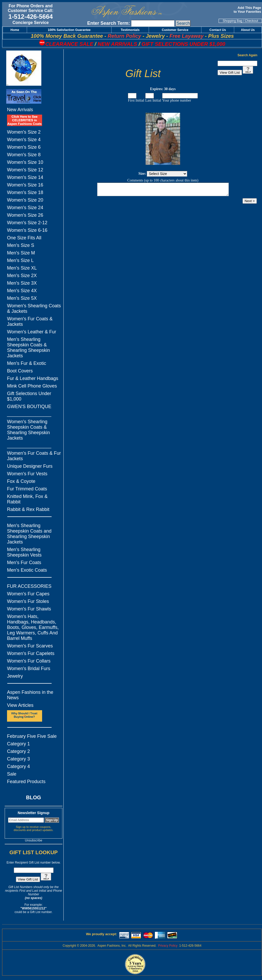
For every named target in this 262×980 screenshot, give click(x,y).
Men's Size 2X (22, 276)
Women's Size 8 (24, 155)
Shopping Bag (232, 21)
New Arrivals (20, 110)
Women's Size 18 (25, 192)
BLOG (34, 797)
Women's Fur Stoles (28, 601)
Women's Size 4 (24, 140)
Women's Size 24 (25, 208)
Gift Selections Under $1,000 (29, 396)
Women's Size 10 (25, 162)
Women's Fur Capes (28, 594)
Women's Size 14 (25, 177)
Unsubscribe (34, 840)
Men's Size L (20, 260)
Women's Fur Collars (29, 661)
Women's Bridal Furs (29, 669)
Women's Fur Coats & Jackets (30, 322)
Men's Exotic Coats (27, 570)
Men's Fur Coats (24, 563)
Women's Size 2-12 (27, 223)
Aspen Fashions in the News (30, 695)
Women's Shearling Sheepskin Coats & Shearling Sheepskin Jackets (28, 430)
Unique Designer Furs (30, 466)
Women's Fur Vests (27, 474)
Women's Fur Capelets (31, 653)
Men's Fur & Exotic (27, 363)
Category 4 (18, 766)
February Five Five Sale (32, 736)
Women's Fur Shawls (29, 609)
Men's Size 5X (22, 298)
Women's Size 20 (25, 200)
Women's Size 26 (25, 215)
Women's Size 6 (24, 147)
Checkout (251, 21)
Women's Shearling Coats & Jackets (34, 308)
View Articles (20, 705)
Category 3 (18, 759)
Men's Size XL (22, 268)
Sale (12, 774)
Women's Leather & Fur (32, 332)
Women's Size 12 (25, 170)
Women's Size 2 (24, 132)
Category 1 (18, 744)
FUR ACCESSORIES (29, 586)
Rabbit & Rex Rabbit (28, 509)
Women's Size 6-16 (27, 230)
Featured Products (26, 782)
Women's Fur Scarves (30, 646)
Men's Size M (21, 253)
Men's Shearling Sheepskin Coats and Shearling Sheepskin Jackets (29, 534)
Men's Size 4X (22, 291)
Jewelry (15, 676)
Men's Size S (21, 245)
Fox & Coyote (21, 481)
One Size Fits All (24, 238)
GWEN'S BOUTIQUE (29, 407)
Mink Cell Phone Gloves (32, 386)
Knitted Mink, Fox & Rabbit (27, 499)
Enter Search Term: (109, 23)
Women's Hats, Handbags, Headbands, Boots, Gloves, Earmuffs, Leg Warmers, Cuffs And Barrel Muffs (33, 627)
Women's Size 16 (25, 185)
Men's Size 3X (22, 283)
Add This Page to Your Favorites (248, 10)
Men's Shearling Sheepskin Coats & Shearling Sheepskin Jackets (28, 348)
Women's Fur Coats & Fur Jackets (34, 456)
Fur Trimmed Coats (27, 489)
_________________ (29, 414)
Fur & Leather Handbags (33, 378)
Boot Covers (20, 371)
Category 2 (18, 751)
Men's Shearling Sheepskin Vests (24, 552)
